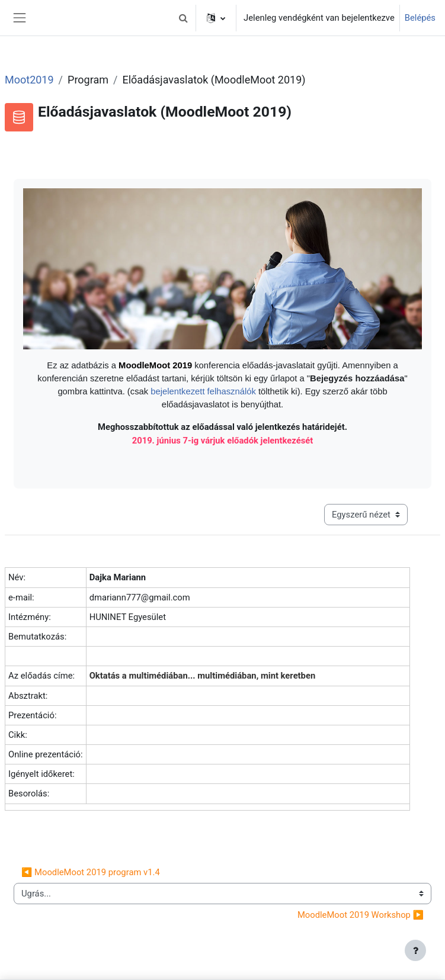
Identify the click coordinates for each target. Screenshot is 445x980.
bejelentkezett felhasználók (204, 391)
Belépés (420, 18)
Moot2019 (29, 80)
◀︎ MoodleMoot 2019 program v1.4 (91, 872)
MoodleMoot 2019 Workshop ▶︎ (361, 915)
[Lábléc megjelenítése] (415, 950)
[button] (183, 18)
